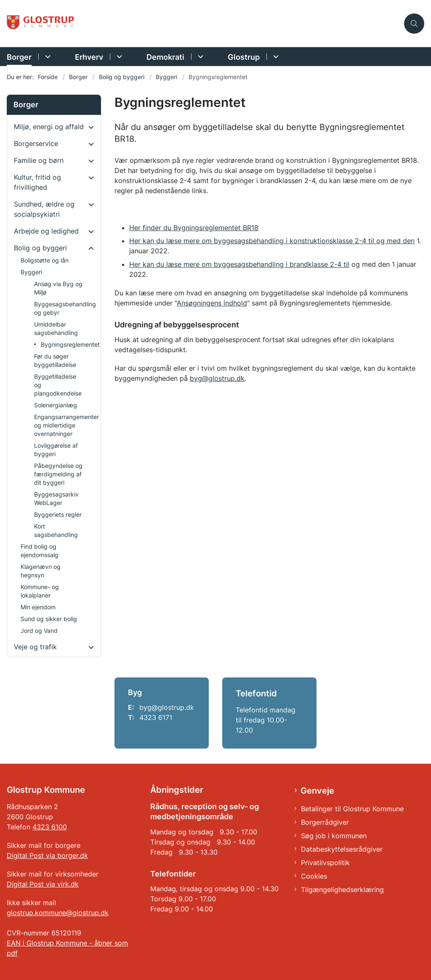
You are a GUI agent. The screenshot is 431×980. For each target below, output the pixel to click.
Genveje (317, 791)
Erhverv (89, 57)
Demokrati (165, 57)
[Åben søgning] (414, 24)
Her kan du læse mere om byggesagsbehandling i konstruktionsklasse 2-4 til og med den (272, 241)
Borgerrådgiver (325, 822)
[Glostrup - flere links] (275, 57)
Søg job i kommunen (334, 836)
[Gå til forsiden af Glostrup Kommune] (41, 24)
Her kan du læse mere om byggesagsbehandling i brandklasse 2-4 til (239, 264)
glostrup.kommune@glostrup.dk (58, 913)
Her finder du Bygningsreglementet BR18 (194, 228)
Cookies (314, 876)
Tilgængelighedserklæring (342, 890)
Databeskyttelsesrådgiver (342, 849)
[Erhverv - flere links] (118, 57)
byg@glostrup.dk (217, 378)
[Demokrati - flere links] (199, 57)
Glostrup (244, 57)
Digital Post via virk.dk (43, 884)
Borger (19, 57)
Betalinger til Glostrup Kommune (352, 809)
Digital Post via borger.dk (47, 855)
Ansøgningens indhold (212, 303)
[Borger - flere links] (47, 57)
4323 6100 (50, 827)
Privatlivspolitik (325, 863)
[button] (89, 127)
